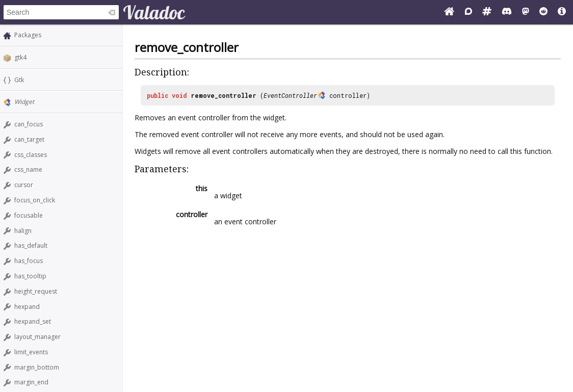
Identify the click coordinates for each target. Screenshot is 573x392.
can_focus (29, 124)
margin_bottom (37, 367)
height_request (36, 291)
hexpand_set (33, 321)
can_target (29, 139)
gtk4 (20, 57)
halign (23, 231)
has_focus (29, 261)
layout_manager (37, 337)
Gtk (19, 80)
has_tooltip (30, 276)
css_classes (31, 155)
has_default (31, 245)
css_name (28, 169)
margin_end (31, 382)
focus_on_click (35, 200)
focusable (29, 215)
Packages (28, 35)
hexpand (27, 307)
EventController (290, 95)
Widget (24, 102)
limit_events (31, 352)
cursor (24, 185)
